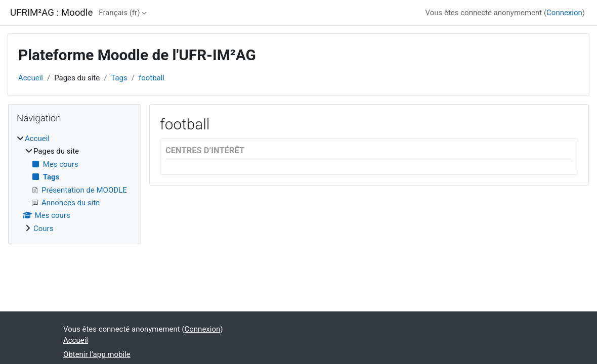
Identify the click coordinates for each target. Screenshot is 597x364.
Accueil (31, 78)
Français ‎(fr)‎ (119, 13)
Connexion (564, 13)
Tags (119, 78)
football (152, 78)
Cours (43, 229)
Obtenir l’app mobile (97, 354)
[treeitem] (75, 184)
